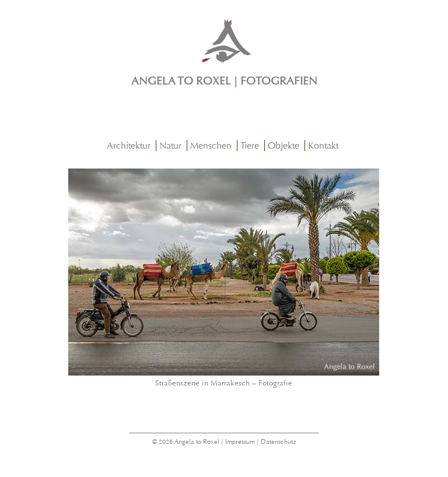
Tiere (250, 145)
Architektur (129, 145)
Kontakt (323, 145)
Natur (170, 145)
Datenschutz (279, 442)
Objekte (283, 145)
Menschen (211, 145)
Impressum (240, 442)
